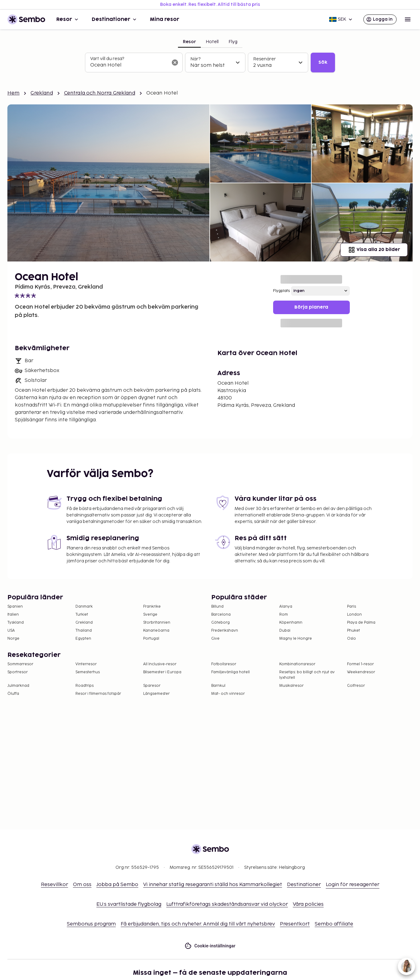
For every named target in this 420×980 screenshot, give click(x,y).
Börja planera (311, 307)
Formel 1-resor (360, 664)
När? (195, 59)
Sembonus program (91, 924)
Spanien (15, 607)
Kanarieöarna (156, 631)
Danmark (84, 607)
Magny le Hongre (296, 639)
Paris (351, 607)
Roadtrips (85, 686)
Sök (323, 62)
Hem (13, 93)
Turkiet (82, 615)
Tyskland (16, 623)
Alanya (286, 607)
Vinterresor (86, 664)
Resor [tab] (189, 42)
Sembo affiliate (334, 924)
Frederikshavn (225, 631)
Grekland (42, 93)
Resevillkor (55, 885)
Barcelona (221, 615)
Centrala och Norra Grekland (100, 93)
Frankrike (152, 607)
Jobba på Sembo (117, 885)
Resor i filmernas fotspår (98, 694)
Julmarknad (18, 686)
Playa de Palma (361, 623)
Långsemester (156, 694)
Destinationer (115, 19)
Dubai (285, 631)
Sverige (150, 615)
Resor (68, 19)
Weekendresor (361, 672)
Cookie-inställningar (210, 946)
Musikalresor (291, 686)
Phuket (353, 631)
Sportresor (18, 672)
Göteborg (220, 623)
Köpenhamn (291, 623)
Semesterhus (88, 672)
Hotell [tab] (212, 42)
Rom (284, 615)
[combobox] (129, 65)
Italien (13, 615)
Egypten (83, 639)
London (354, 615)
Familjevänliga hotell (230, 672)
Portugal (151, 639)
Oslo (351, 639)
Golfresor (356, 686)
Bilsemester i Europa (162, 672)
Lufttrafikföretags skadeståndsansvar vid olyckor (227, 904)
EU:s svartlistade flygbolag (129, 904)
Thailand (84, 631)
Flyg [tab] (233, 42)
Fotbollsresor (224, 664)
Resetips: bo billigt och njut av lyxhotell (307, 675)
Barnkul (218, 686)
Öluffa (13, 694)
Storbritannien (157, 623)
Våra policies (308, 904)
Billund (217, 607)
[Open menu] (408, 19)
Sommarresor (20, 664)
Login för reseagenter (353, 885)
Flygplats (281, 291)
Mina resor (165, 19)
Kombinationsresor (297, 664)
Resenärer (265, 59)
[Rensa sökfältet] (175, 63)
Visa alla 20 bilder (374, 250)
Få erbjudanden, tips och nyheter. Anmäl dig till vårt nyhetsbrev (198, 924)
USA (11, 631)
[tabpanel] (210, 63)
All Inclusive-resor (160, 664)
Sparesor (152, 686)
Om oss (82, 885)
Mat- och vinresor (228, 694)
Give (215, 639)
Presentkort (295, 924)
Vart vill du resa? (107, 59)
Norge (13, 639)
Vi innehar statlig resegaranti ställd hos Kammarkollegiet (213, 885)
